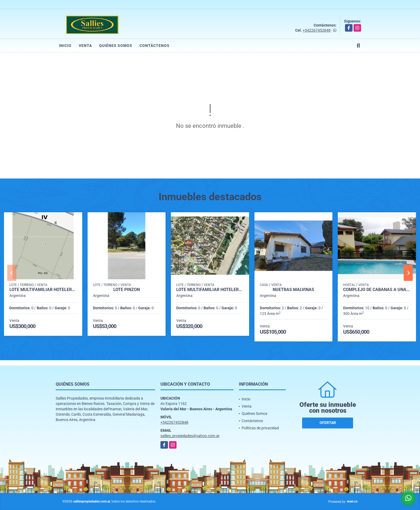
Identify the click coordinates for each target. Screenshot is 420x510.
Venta (85, 46)
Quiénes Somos (116, 46)
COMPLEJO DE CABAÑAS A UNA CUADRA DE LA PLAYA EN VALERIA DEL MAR (377, 290)
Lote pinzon (127, 290)
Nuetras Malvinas (293, 290)
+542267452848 (317, 30)
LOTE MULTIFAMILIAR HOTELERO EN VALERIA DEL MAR (43, 290)
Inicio (65, 46)
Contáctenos (155, 46)
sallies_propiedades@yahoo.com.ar (190, 436)
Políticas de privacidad (260, 428)
